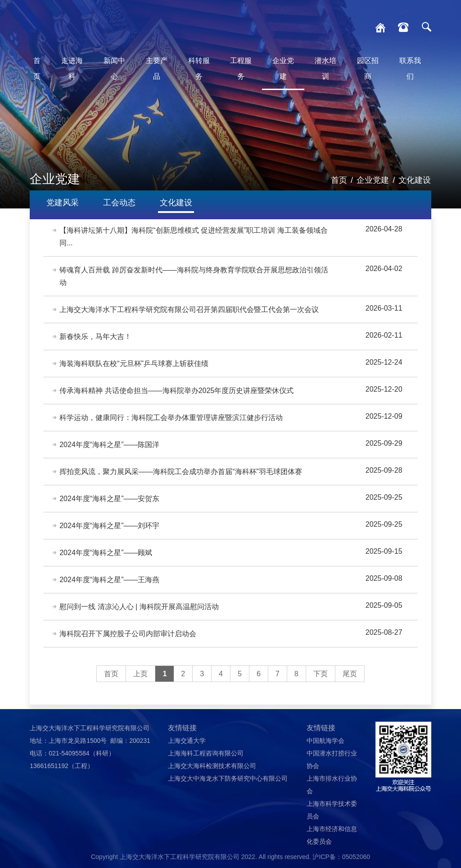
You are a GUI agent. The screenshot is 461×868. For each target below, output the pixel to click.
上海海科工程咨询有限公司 (206, 753)
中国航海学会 (325, 741)
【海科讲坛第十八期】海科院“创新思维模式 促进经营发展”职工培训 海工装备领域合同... (194, 237)
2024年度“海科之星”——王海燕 (109, 580)
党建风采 (63, 203)
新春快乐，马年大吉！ (95, 337)
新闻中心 (114, 68)
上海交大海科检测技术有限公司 (212, 766)
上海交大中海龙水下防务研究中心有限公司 (228, 778)
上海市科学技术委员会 (332, 810)
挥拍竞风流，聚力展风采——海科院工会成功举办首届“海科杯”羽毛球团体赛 (181, 472)
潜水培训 (325, 68)
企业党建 (283, 68)
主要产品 (157, 68)
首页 (37, 68)
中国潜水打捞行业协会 (332, 759)
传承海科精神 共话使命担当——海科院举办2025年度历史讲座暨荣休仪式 (176, 391)
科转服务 (199, 68)
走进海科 (72, 68)
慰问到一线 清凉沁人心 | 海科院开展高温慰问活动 (139, 607)
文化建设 (415, 180)
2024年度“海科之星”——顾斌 (106, 553)
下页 (321, 674)
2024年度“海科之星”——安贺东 (109, 499)
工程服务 (241, 68)
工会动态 (119, 203)
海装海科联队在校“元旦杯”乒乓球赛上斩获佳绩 (134, 364)
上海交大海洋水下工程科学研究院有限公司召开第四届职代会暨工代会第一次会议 (189, 310)
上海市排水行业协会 (332, 785)
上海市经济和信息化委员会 (332, 835)
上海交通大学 (187, 741)
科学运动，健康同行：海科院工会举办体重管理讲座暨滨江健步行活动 (171, 418)
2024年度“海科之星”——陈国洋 (109, 445)
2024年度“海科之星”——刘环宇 (109, 526)
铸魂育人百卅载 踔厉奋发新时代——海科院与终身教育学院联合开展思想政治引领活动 (194, 276)
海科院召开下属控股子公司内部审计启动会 (128, 634)
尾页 (350, 674)
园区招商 (368, 68)
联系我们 (410, 68)
